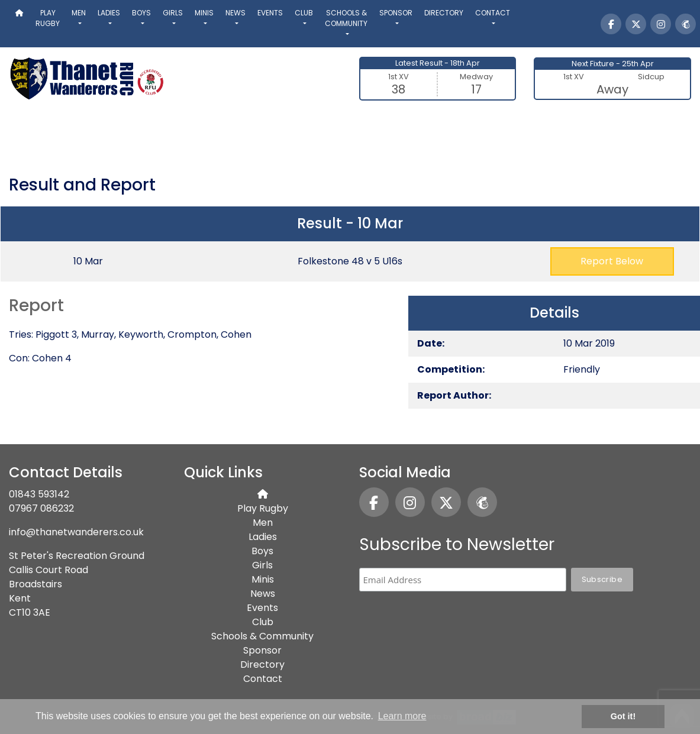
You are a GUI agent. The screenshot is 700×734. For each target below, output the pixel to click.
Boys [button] (141, 13)
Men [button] (79, 13)
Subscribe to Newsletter (457, 544)
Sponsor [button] (396, 13)
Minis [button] (204, 13)
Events (270, 13)
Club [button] (304, 13)
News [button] (236, 13)
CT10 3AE (30, 612)
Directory (444, 13)
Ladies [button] (109, 13)
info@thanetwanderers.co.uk (76, 532)
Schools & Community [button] (346, 18)
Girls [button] (173, 13)
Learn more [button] (402, 716)
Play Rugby (48, 18)
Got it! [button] (623, 716)
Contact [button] (493, 13)
